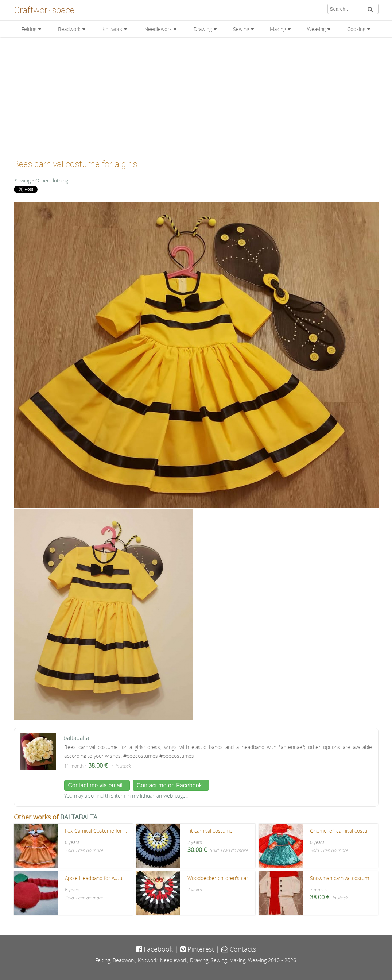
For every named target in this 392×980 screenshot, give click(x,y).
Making (278, 29)
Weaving (316, 29)
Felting (29, 29)
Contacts (239, 949)
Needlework (158, 29)
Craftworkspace (44, 10)
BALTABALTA (79, 817)
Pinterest (197, 949)
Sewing (241, 29)
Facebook (155, 949)
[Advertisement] (196, 96)
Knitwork (112, 29)
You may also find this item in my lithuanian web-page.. (126, 796)
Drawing (203, 29)
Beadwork (69, 29)
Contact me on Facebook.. (171, 785)
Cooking (356, 29)
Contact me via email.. (97, 785)
